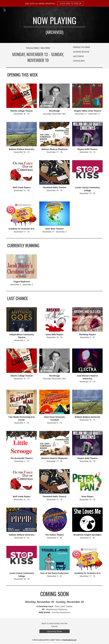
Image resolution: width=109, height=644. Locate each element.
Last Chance (78, 56)
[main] (54, 25)
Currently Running (81, 51)
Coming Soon (79, 60)
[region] (54, 3)
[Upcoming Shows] (54, 631)
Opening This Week (81, 47)
